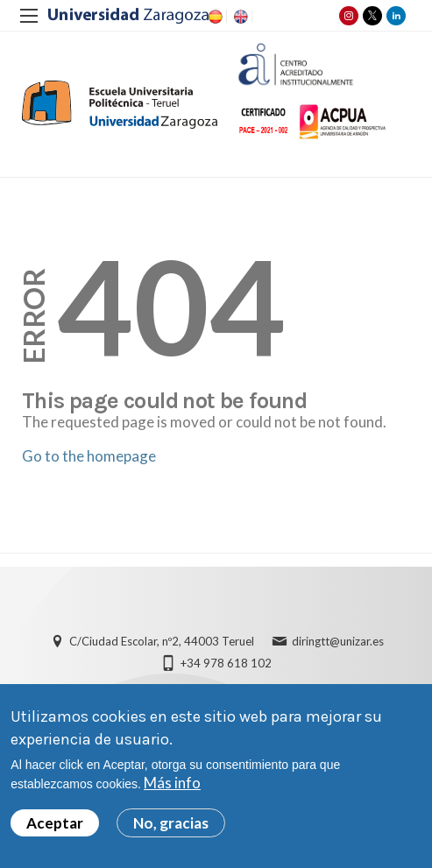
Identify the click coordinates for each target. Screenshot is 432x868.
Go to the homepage (89, 456)
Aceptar (55, 830)
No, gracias (171, 830)
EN (239, 17)
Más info (172, 790)
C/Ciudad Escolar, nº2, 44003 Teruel (162, 641)
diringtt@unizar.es (338, 641)
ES (214, 17)
